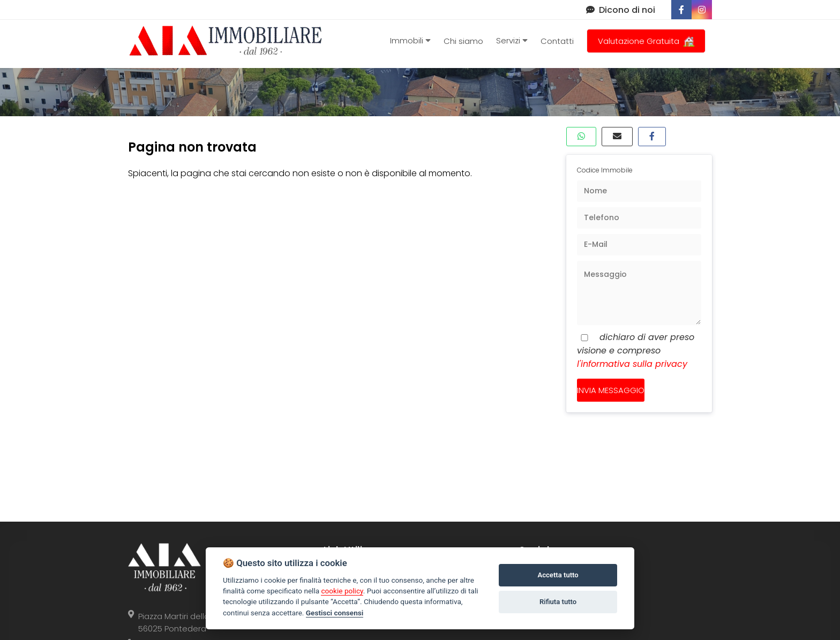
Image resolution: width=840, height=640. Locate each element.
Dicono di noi (621, 10)
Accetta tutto (558, 575)
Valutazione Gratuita (646, 41)
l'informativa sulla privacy (632, 364)
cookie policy (342, 591)
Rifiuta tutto (558, 602)
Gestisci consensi (335, 613)
